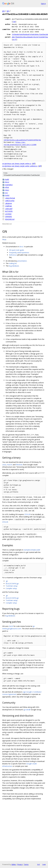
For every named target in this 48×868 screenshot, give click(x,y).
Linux (4, 465)
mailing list (13, 263)
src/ (6, 193)
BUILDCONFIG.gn (12, 584)
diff (14, 40)
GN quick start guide (16, 250)
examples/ (9, 185)
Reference (13, 255)
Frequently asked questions (19, 253)
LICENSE (8, 214)
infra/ (7, 187)
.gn (7, 581)
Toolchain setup (12, 586)
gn (4, 11)
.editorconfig (10, 201)
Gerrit (11, 626)
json (44, 864)
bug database (14, 266)
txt (38, 864)
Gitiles (14, 864)
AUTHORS (9, 211)
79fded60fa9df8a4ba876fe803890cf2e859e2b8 (30, 34)
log (14, 22)
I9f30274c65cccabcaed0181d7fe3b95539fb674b (22, 140)
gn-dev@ (27, 710)
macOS (10, 465)
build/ (7, 179)
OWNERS (8, 217)
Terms (26, 864)
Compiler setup (11, 588)
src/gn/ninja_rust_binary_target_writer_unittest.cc (20, 166)
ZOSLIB (27, 514)
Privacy (20, 864)
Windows (19, 465)
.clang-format (10, 198)
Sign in (43, 4)
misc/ (7, 190)
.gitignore (8, 203)
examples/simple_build (32, 550)
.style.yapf (9, 209)
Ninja (4, 239)
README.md (10, 219)
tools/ (7, 195)
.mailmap (8, 206)
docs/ (7, 182)
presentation (22, 261)
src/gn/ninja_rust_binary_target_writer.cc (17, 163)
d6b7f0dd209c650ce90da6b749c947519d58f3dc (30, 37)
